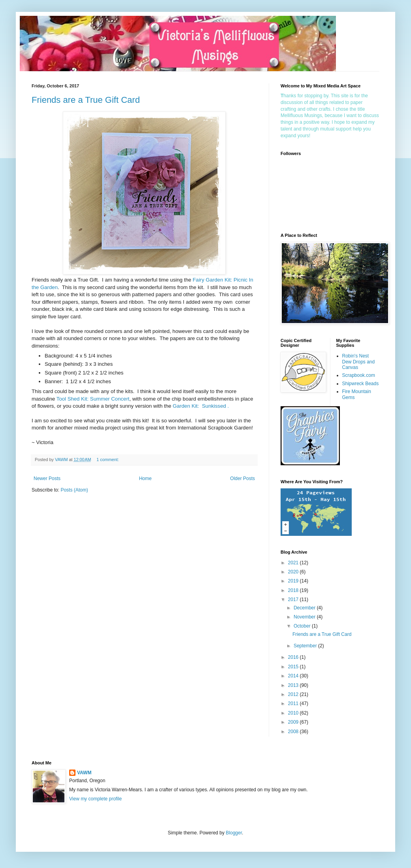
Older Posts (242, 478)
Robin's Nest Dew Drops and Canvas (359, 362)
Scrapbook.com (359, 375)
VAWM (84, 773)
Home (145, 478)
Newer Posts (47, 478)
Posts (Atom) (74, 490)
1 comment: (108, 460)
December (305, 608)
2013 (294, 685)
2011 (294, 703)
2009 (294, 722)
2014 (294, 676)
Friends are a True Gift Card (86, 100)
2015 (294, 667)
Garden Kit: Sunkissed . (201, 406)
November (305, 617)
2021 (294, 563)
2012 (294, 694)
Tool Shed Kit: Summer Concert (93, 399)
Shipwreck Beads (361, 384)
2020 (294, 572)
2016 (294, 657)
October (303, 626)
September (306, 646)
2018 (294, 590)
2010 (294, 713)
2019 (294, 581)
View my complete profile (95, 799)
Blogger (234, 833)
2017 (294, 599)
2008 (294, 732)
